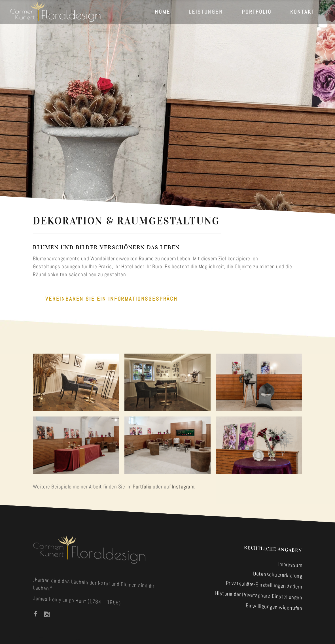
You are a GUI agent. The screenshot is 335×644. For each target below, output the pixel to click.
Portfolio (142, 487)
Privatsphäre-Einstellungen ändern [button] (264, 585)
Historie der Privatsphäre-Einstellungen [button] (259, 595)
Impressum (290, 565)
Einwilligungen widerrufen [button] (274, 607)
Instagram (183, 487)
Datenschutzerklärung (278, 575)
